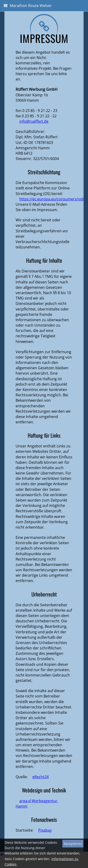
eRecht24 (41, 777)
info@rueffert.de (34, 121)
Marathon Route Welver (28, 6)
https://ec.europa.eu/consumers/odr (52, 199)
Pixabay (45, 830)
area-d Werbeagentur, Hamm (37, 804)
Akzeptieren (73, 844)
